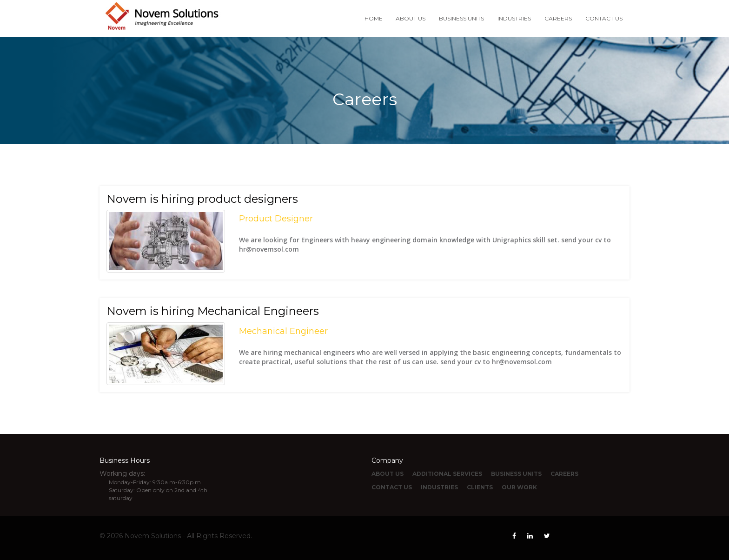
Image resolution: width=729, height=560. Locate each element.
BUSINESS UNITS (461, 18)
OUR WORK (519, 487)
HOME (374, 18)
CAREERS (558, 18)
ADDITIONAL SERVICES (447, 474)
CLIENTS (480, 487)
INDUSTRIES (514, 18)
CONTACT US (604, 18)
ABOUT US (411, 18)
